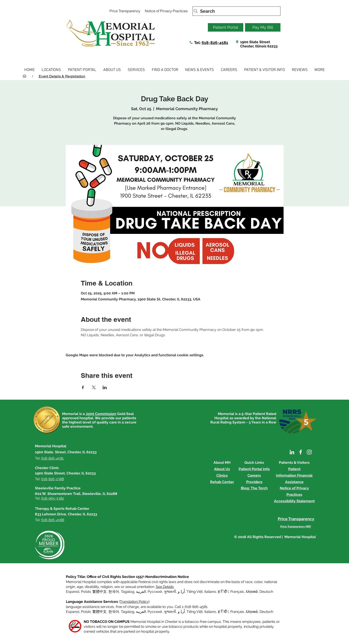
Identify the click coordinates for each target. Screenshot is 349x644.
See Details (165, 587)
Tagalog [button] (128, 592)
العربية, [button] (141, 592)
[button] (51, 70)
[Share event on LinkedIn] (105, 387)
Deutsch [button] (266, 592)
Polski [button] (86, 592)
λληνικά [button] (252, 592)
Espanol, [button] (73, 612)
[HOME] (24, 76)
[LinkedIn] (292, 452)
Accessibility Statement (294, 501)
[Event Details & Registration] (62, 76)
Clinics (222, 475)
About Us (222, 469)
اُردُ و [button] (181, 592)
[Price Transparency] (125, 11)
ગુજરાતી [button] (170, 592)
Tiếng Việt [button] (195, 592)
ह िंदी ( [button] (223, 592)
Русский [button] (155, 592)
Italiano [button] (210, 592)
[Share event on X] (94, 387)
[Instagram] (309, 452)
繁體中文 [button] (99, 592)
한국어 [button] (114, 592)
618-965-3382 (53, 498)
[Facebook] (301, 452)
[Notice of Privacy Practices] (166, 11)
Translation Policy (134, 602)
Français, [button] (238, 612)
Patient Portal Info (254, 469)
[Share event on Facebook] (83, 387)
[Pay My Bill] (263, 27)
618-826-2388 (53, 479)
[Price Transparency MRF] (296, 527)
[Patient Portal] (226, 27)
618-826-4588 (53, 520)
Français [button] (237, 592)
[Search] (236, 11)
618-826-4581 (215, 43)
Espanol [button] (73, 592)
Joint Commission (101, 414)
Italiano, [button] (211, 612)
